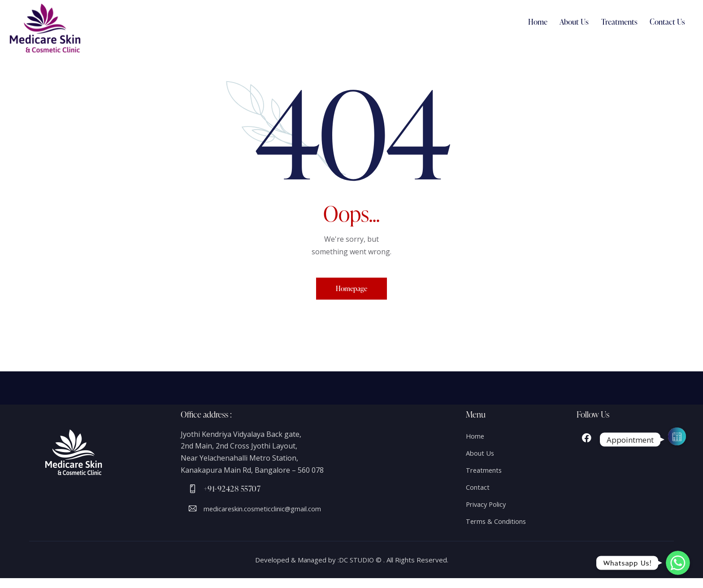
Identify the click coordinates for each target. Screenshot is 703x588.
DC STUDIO (356, 570)
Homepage (352, 290)
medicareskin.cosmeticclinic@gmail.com (270, 514)
